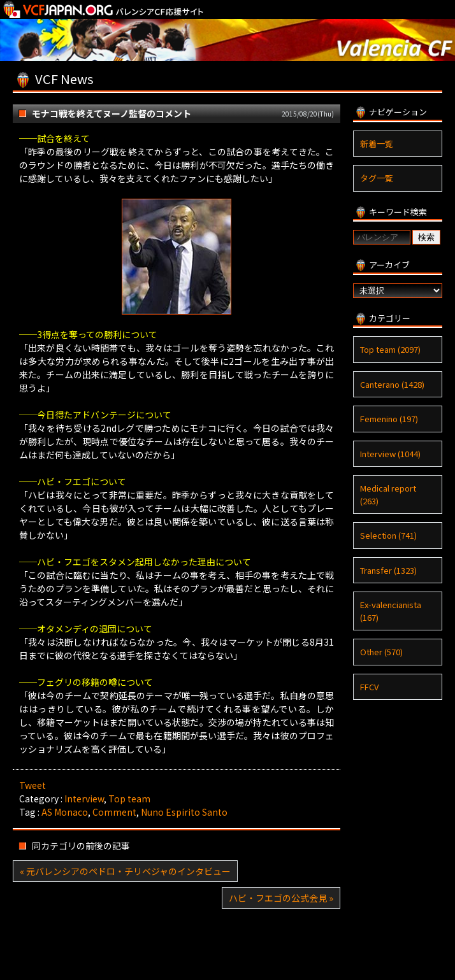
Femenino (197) (389, 419)
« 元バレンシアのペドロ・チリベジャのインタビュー (125, 871)
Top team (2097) (390, 349)
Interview (84, 799)
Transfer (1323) (388, 570)
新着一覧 (377, 144)
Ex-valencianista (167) (391, 611)
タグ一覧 (377, 178)
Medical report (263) (388, 494)
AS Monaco (65, 812)
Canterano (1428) (392, 384)
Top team (129, 799)
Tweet (32, 785)
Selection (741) (388, 535)
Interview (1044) (390, 454)
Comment (114, 812)
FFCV (369, 687)
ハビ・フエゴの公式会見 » (281, 898)
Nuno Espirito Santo (184, 812)
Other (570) (381, 652)
